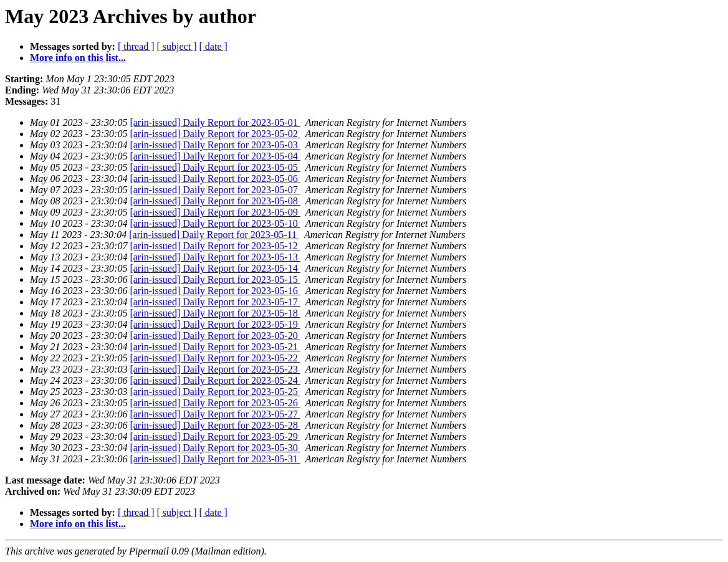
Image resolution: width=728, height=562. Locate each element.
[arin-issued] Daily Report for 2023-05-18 (215, 313)
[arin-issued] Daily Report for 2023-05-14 (215, 268)
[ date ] (213, 46)
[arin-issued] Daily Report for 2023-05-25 (215, 392)
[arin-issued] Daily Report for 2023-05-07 (215, 190)
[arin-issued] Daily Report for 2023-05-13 (215, 257)
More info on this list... (78, 58)
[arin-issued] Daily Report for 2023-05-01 (215, 122)
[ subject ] (177, 46)
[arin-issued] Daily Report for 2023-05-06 (215, 179)
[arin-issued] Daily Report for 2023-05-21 (215, 347)
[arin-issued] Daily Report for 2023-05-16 (215, 291)
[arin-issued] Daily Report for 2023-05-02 (215, 134)
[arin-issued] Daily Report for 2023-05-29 (215, 436)
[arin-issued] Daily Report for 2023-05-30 (215, 448)
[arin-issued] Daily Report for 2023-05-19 (215, 324)
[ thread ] (136, 46)
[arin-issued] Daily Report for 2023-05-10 (215, 223)
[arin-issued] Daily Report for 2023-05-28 (215, 425)
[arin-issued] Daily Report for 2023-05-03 (215, 145)
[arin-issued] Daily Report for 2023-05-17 (215, 302)
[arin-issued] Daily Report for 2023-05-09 (215, 212)
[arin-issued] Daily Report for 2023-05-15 (215, 279)
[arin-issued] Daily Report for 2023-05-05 (215, 167)
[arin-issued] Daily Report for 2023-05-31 (215, 459)
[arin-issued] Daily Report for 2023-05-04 (215, 156)
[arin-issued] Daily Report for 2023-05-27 (215, 414)
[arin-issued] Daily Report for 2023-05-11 (214, 235)
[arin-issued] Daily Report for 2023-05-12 (215, 246)
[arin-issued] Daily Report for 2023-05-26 (215, 403)
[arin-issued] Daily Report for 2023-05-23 (215, 369)
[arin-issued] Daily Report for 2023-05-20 (215, 336)
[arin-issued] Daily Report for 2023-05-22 (215, 358)
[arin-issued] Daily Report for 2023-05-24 (215, 380)
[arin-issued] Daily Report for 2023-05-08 (215, 201)
